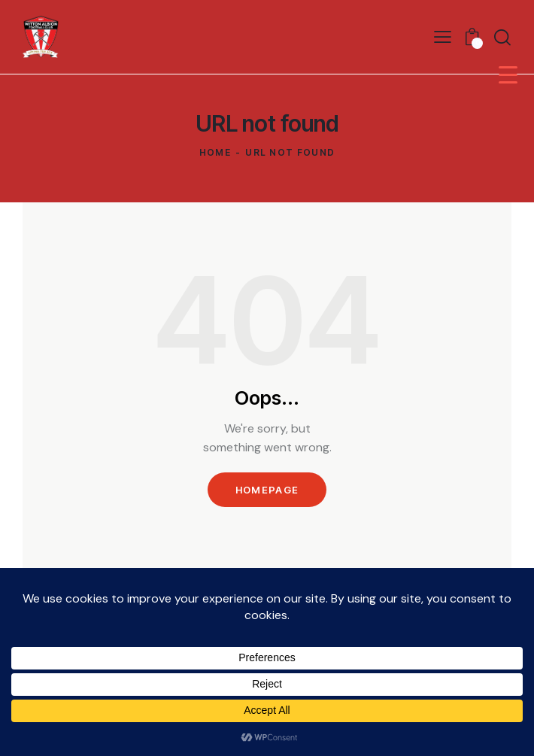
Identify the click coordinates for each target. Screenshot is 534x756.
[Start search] (502, 37)
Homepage (267, 490)
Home (215, 152)
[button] (443, 36)
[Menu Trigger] (508, 74)
